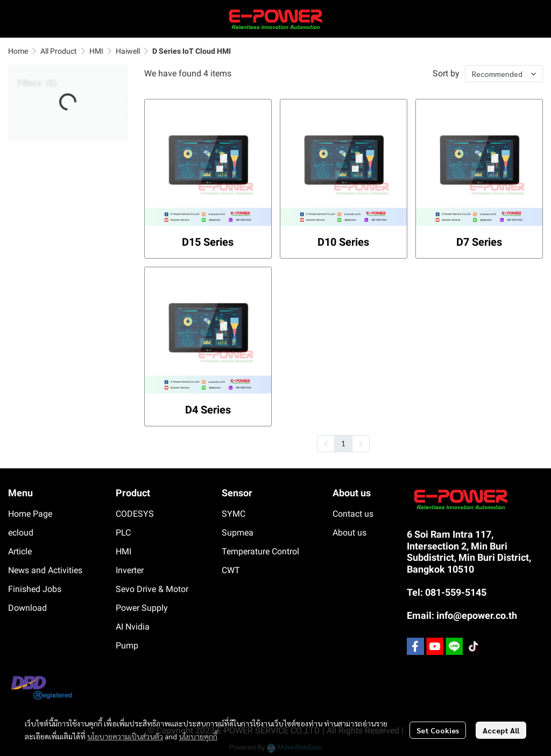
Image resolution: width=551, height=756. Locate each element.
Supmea (238, 533)
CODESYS (135, 514)
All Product (59, 51)
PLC (123, 533)
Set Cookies (438, 730)
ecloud (21, 533)
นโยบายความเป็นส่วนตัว (125, 736)
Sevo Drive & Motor (152, 589)
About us (349, 533)
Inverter (130, 570)
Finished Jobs (35, 589)
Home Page (30, 514)
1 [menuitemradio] (343, 443)
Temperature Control (260, 551)
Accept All (501, 730)
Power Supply (142, 608)
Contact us (353, 514)
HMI (96, 51)
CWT (231, 570)
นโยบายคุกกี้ (198, 736)
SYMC (234, 514)
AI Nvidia (133, 627)
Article (20, 551)
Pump (127, 646)
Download (27, 608)
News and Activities (45, 570)
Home (18, 51)
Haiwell (128, 51)
